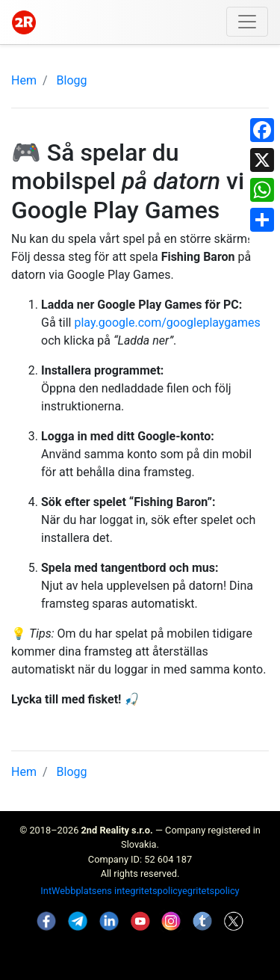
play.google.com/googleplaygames (167, 323)
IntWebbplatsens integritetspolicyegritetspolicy (140, 891)
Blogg (72, 80)
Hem (24, 80)
